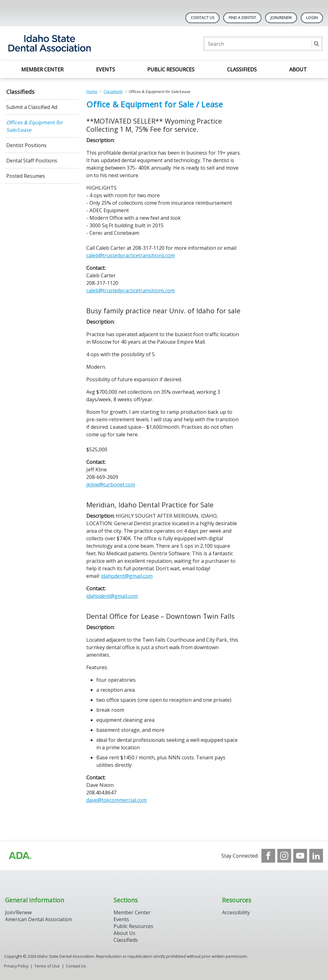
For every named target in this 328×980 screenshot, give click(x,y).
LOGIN (312, 18)
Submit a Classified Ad (32, 107)
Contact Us (202, 18)
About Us (124, 933)
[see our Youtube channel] (300, 856)
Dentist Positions (26, 145)
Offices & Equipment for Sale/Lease (35, 126)
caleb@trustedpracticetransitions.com (131, 255)
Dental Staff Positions (32, 161)
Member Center (42, 69)
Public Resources (171, 69)
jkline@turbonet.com (111, 485)
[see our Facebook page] (268, 856)
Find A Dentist (242, 18)
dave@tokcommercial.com (116, 800)
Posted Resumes (26, 176)
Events (106, 69)
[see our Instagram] (284, 856)
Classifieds (242, 69)
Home (92, 92)
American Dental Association (38, 919)
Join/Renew (281, 18)
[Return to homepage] (86, 44)
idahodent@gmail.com (127, 576)
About (298, 69)
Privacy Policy (16, 966)
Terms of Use (47, 966)
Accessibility (236, 912)
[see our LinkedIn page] (316, 856)
